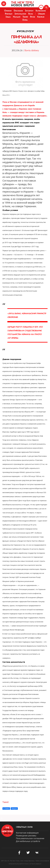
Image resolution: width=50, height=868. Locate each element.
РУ (41, 8)
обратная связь (24, 827)
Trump (25, 17)
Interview (29, 11)
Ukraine (42, 14)
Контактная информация (27, 833)
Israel (8, 17)
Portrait (9, 14)
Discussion (18, 11)
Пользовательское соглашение (30, 838)
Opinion (8, 11)
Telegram (14, 809)
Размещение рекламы (26, 836)
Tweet (6, 802)
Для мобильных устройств (28, 841)
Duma (25, 20)
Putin (33, 17)
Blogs (31, 14)
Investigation (20, 14)
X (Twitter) (6, 809)
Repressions (41, 11)
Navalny (17, 17)
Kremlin (41, 17)
